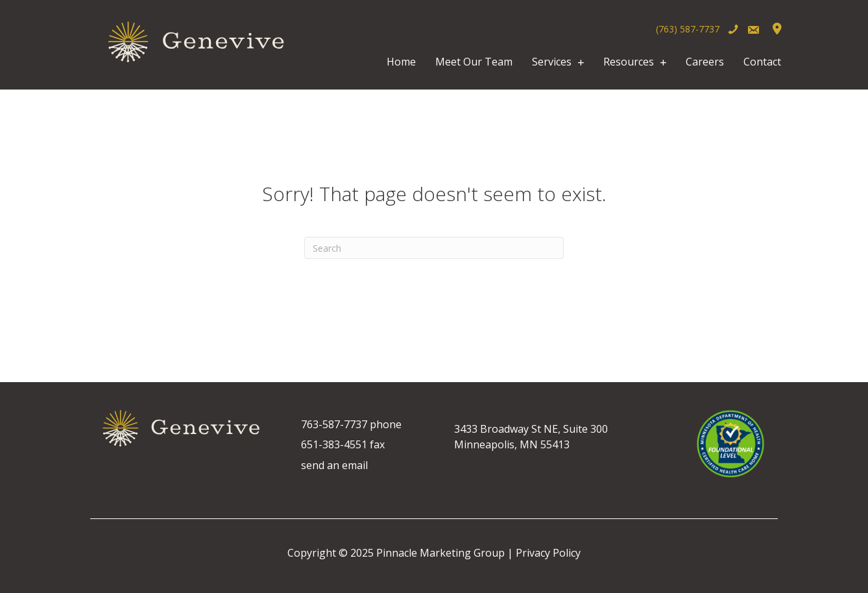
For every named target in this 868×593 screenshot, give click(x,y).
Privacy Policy (548, 553)
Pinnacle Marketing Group (440, 553)
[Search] (434, 248)
